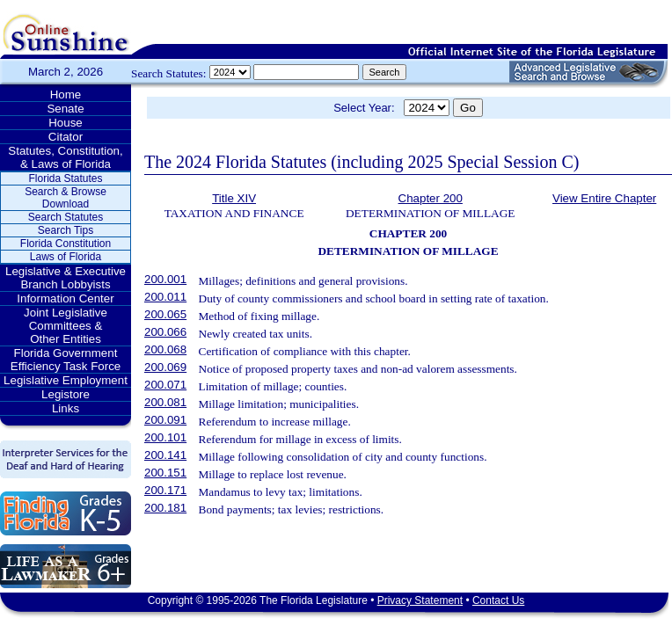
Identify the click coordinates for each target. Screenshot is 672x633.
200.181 (165, 508)
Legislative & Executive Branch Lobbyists (66, 278)
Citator (66, 137)
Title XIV (234, 198)
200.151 (165, 473)
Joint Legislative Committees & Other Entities (66, 326)
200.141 (165, 455)
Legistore (66, 394)
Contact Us (498, 600)
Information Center (65, 298)
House (66, 123)
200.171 (165, 490)
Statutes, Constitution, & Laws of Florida (65, 157)
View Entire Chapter (604, 198)
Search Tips (66, 230)
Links (66, 408)
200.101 (165, 437)
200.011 (165, 297)
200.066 (165, 332)
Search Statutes (66, 217)
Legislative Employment (66, 380)
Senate (65, 109)
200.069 (165, 367)
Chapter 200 (431, 198)
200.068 (165, 349)
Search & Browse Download (66, 198)
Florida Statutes (65, 178)
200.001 (165, 279)
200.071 (165, 385)
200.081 (165, 402)
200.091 (165, 420)
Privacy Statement (420, 600)
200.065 (165, 314)
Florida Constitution (66, 244)
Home (66, 95)
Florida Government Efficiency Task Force (66, 360)
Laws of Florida (66, 257)
